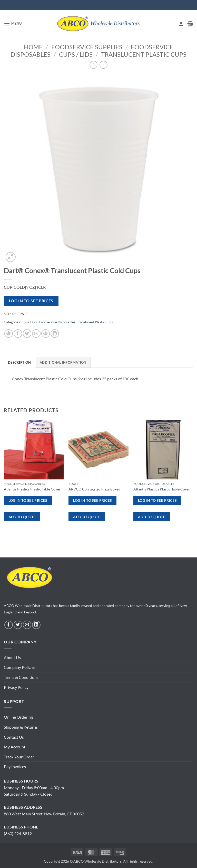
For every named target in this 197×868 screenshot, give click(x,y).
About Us (12, 657)
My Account (15, 747)
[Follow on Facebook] (9, 625)
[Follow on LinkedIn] (36, 625)
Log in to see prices (31, 301)
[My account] (181, 24)
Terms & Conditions (21, 677)
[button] (13, 23)
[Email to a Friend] (36, 334)
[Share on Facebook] (18, 334)
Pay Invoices (15, 766)
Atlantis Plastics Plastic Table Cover (32, 489)
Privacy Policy (16, 687)
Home (33, 47)
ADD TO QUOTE (22, 517)
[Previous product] (104, 65)
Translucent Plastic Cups (144, 54)
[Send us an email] (27, 625)
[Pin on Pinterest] (46, 334)
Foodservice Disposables (57, 322)
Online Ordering (18, 717)
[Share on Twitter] (27, 334)
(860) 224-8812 (18, 833)
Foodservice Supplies (87, 47)
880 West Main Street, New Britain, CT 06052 (44, 814)
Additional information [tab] (63, 362)
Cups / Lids (76, 54)
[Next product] (93, 65)
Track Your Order (19, 757)
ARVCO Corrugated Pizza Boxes (94, 489)
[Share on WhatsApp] (9, 334)
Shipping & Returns (21, 727)
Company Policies (20, 667)
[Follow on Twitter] (18, 625)
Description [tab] (19, 362)
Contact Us (14, 737)
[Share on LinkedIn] (55, 334)
